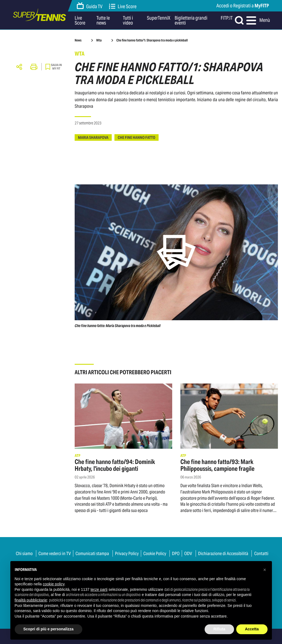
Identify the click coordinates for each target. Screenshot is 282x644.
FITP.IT (227, 18)
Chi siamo (24, 553)
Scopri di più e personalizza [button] (48, 629)
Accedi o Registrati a (243, 6)
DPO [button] (176, 553)
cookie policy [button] (54, 584)
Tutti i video (128, 20)
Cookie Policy (155, 553)
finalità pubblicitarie (31, 600)
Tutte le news (103, 20)
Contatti (261, 553)
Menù (258, 20)
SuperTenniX (159, 18)
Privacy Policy (127, 553)
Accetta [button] (252, 629)
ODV (188, 553)
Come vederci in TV (55, 553)
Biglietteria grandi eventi (191, 20)
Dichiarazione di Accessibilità (223, 553)
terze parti (99, 589)
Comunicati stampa (92, 553)
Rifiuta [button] (219, 629)
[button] (265, 570)
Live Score (123, 6)
